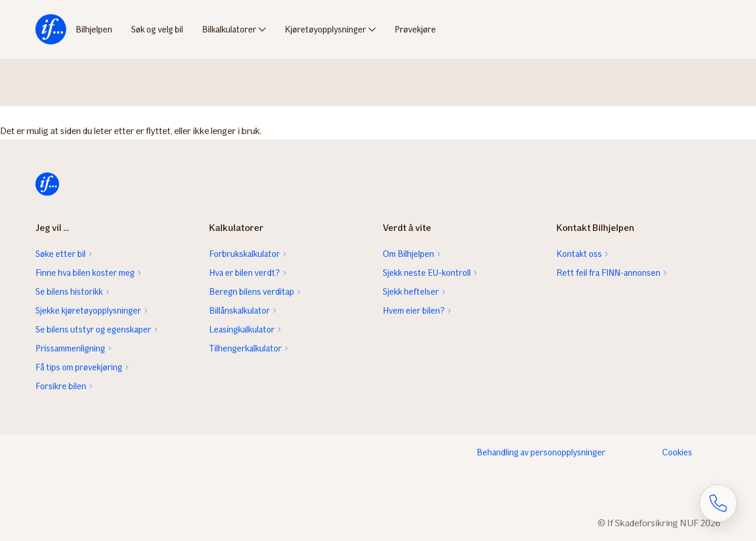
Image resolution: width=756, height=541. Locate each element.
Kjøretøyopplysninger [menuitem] (325, 30)
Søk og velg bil (157, 30)
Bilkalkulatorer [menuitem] (229, 30)
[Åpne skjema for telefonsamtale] (718, 503)
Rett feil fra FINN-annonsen (608, 273)
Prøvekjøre (415, 30)
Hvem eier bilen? (414, 311)
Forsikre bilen (61, 386)
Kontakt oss (579, 254)
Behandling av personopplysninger (541, 452)
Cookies (677, 452)
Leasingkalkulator (242, 330)
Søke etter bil (61, 254)
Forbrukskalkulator (245, 254)
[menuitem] (51, 30)
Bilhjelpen (94, 30)
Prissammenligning (70, 348)
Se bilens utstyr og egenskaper (93, 330)
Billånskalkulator (239, 311)
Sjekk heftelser (411, 292)
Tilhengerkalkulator (245, 348)
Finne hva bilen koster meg (85, 273)
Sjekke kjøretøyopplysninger (88, 311)
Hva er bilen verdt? (245, 273)
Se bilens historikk (69, 292)
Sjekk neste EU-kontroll (427, 273)
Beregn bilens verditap (252, 292)
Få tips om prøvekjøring (79, 367)
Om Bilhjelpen (408, 254)
